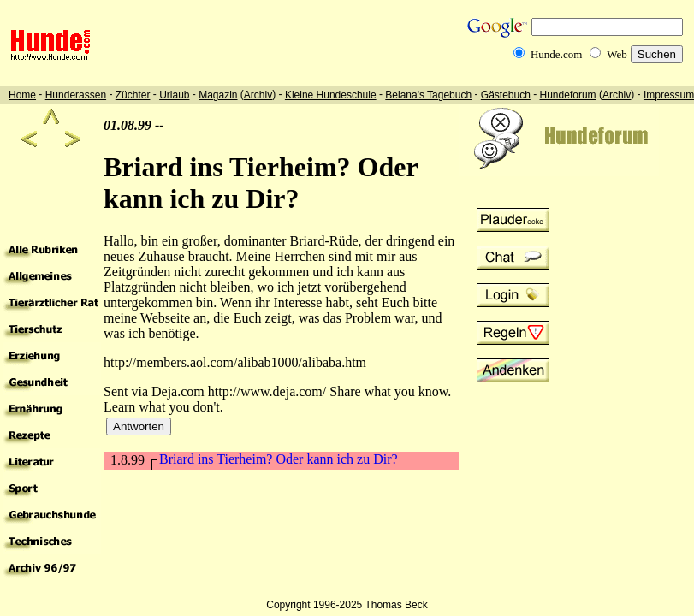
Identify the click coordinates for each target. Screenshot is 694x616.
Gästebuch (506, 95)
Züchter (133, 95)
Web (617, 54)
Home (22, 95)
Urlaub (174, 95)
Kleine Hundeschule (331, 95)
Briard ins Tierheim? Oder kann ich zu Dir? (279, 459)
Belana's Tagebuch (428, 95)
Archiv (258, 95)
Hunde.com (556, 54)
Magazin (218, 95)
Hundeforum (568, 95)
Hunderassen (76, 95)
